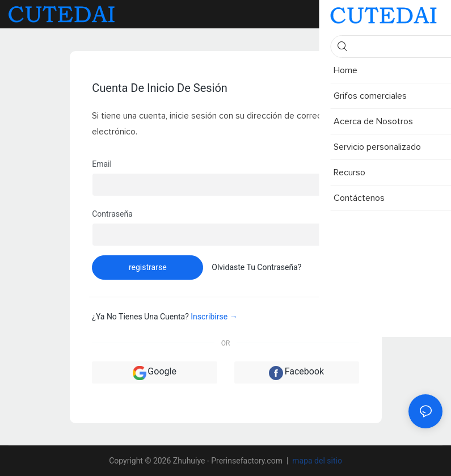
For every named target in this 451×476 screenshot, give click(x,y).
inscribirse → (214, 317)
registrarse (148, 267)
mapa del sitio (316, 461)
